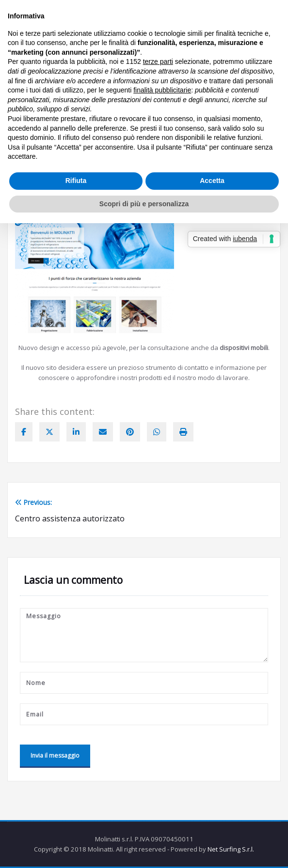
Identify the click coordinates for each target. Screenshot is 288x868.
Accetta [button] (212, 181)
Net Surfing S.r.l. (231, 849)
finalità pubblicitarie (162, 90)
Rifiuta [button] (76, 181)
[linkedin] (76, 432)
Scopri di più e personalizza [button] (144, 204)
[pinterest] (130, 432)
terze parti (158, 61)
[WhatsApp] (157, 432)
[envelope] (103, 432)
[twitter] (49, 432)
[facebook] (24, 432)
